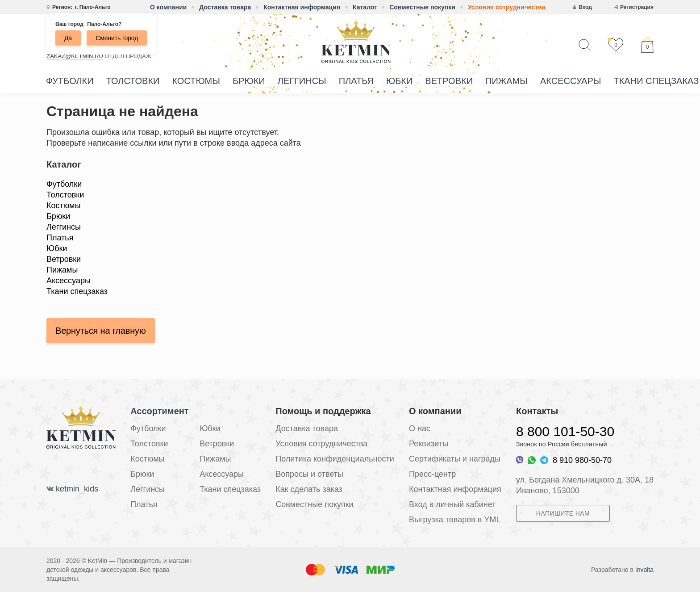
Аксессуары (571, 81)
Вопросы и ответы (309, 474)
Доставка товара (225, 7)
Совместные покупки (422, 7)
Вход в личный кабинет (452, 504)
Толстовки (133, 81)
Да (68, 38)
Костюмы (196, 81)
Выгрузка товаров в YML (455, 520)
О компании (168, 7)
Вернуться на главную (101, 331)
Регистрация (637, 7)
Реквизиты (429, 444)
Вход (585, 7)
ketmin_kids (77, 489)
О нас (420, 428)
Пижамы (506, 81)
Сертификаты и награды (455, 459)
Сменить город (117, 38)
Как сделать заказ (309, 489)
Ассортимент (159, 411)
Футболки (70, 81)
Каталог (365, 7)
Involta (644, 570)
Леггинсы (302, 81)
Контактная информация (302, 7)
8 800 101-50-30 (565, 431)
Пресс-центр (432, 474)
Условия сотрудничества (506, 7)
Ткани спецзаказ (77, 291)
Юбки (399, 81)
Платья (356, 81)
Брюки (249, 81)
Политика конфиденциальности (335, 459)
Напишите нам (563, 513)
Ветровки (449, 81)
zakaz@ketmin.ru (75, 56)
